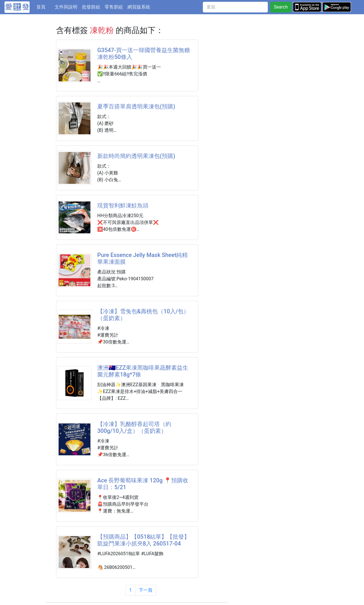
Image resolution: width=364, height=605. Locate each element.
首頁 (44, 7)
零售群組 (114, 7)
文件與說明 (66, 7)
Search (281, 7)
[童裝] (235, 7)
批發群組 (91, 7)
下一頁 (146, 590)
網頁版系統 (139, 7)
